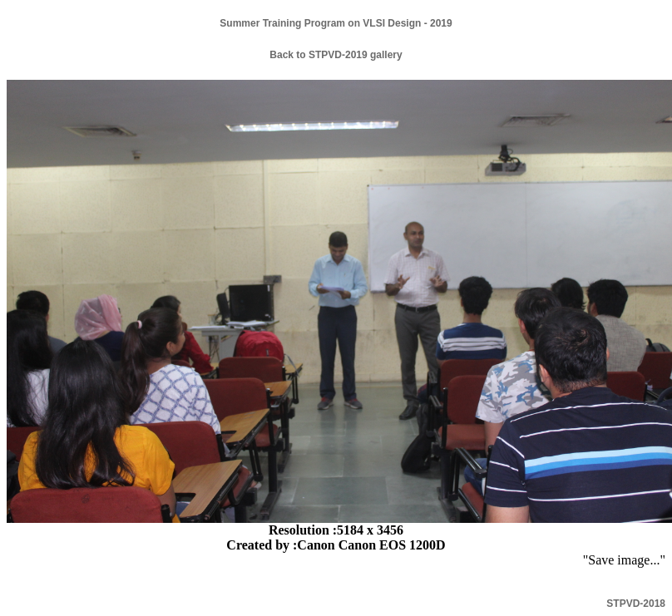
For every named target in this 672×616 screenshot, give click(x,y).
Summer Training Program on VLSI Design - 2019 (336, 23)
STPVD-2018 (636, 604)
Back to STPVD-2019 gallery (336, 55)
